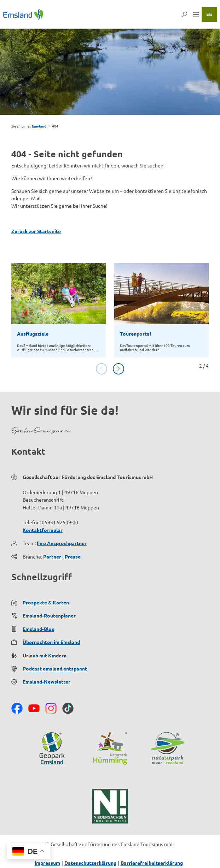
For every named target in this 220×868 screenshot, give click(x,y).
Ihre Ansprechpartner (62, 543)
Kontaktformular (43, 530)
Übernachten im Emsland (51, 642)
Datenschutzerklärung (90, 863)
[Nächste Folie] (118, 369)
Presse (73, 556)
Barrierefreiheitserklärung (152, 863)
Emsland (39, 126)
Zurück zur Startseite (36, 231)
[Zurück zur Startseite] (23, 14)
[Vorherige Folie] (102, 369)
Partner (52, 556)
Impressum (47, 863)
